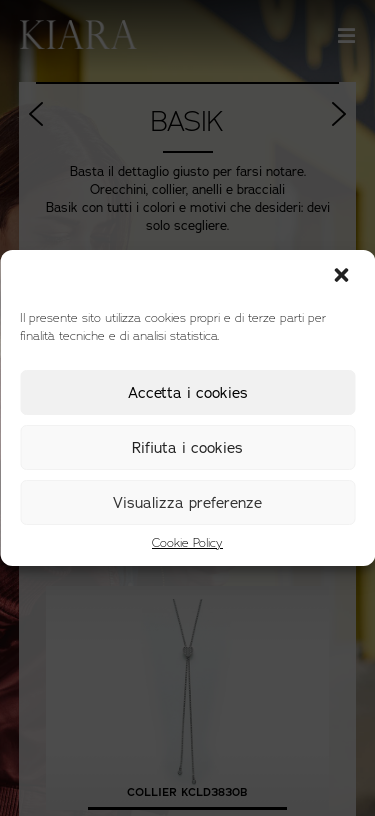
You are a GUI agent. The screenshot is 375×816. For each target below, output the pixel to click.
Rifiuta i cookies (187, 448)
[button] (343, 277)
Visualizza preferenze (187, 503)
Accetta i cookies (188, 393)
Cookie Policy (187, 543)
